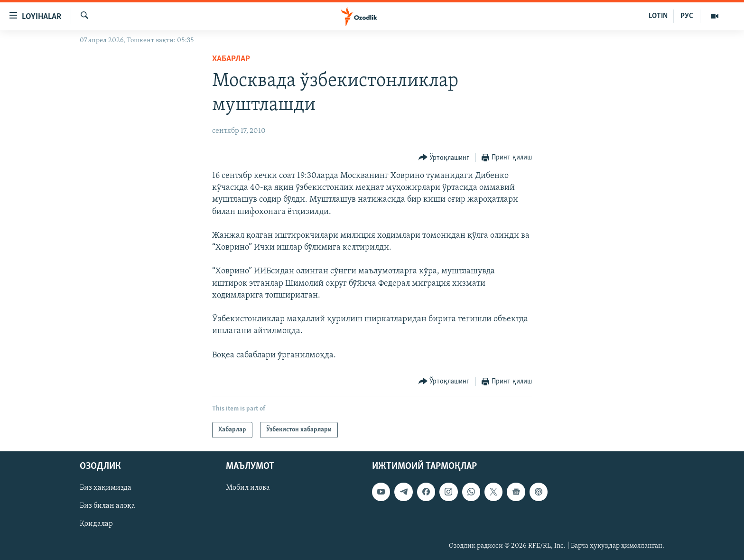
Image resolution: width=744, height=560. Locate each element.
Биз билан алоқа (107, 506)
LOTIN (658, 16)
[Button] (444, 158)
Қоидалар (96, 524)
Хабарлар (231, 59)
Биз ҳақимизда (106, 488)
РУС (687, 16)
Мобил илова (248, 488)
